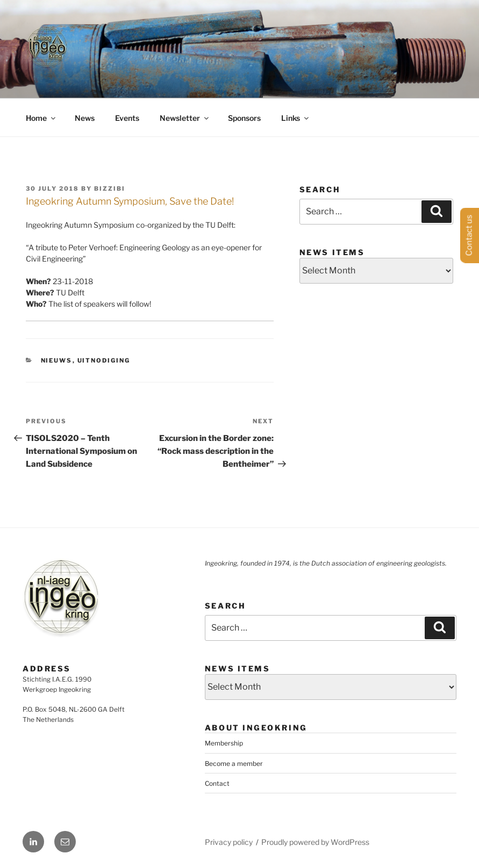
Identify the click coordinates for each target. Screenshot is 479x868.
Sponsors (244, 118)
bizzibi (110, 189)
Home (41, 118)
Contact (217, 783)
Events (127, 118)
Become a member (234, 764)
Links (296, 118)
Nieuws (57, 360)
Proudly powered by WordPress (315, 842)
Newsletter (185, 118)
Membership (224, 743)
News (85, 118)
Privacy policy (229, 842)
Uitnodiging (104, 360)
